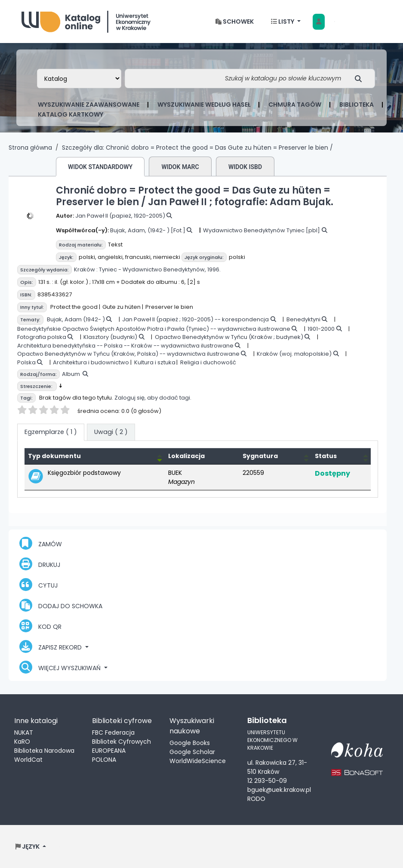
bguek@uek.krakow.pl (279, 790)
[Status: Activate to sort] (341, 456)
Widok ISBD (245, 167)
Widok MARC (180, 167)
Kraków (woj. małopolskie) (294, 354)
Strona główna (30, 148)
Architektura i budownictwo (91, 362)
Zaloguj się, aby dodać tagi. (153, 398)
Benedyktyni (303, 319)
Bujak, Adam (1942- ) (76, 319)
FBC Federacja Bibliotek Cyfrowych (122, 737)
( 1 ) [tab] (51, 432)
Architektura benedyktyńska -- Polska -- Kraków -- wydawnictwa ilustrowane (125, 346)
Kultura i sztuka (155, 362)
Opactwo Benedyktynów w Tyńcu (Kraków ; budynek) (229, 337)
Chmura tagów (295, 105)
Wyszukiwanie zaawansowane (89, 105)
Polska (26, 362)
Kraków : (86, 269)
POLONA (104, 760)
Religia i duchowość (208, 362)
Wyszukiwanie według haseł (204, 105)
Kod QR (40, 626)
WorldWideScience (198, 761)
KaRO (22, 742)
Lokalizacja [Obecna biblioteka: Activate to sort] (186, 456)
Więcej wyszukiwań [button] (61, 667)
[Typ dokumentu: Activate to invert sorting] (95, 456)
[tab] (111, 432)
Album (71, 374)
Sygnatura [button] (260, 456)
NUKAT (24, 733)
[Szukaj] (361, 78)
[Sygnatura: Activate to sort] (275, 456)
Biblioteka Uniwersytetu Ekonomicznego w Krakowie (86, 20)
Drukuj (40, 564)
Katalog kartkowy (71, 114)
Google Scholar (192, 752)
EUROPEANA (109, 751)
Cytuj (38, 585)
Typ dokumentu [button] (54, 456)
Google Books (190, 743)
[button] (235, 22)
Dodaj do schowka (61, 605)
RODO (256, 799)
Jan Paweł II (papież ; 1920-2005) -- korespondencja (195, 319)
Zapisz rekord (51, 646)
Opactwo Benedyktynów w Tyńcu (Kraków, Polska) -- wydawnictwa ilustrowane (128, 354)
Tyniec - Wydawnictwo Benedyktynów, (152, 269)
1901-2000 (321, 329)
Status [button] (326, 456)
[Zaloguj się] (319, 22)
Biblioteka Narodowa (44, 751)
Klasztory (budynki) (110, 337)
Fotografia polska (42, 337)
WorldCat (28, 760)
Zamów (41, 543)
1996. (214, 269)
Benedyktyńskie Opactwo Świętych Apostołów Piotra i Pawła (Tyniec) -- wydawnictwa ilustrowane (154, 329)
